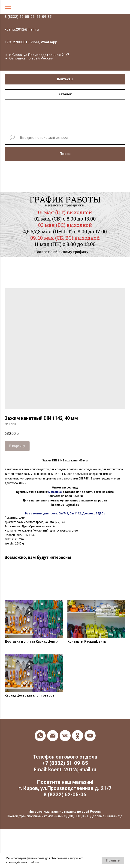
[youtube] (90, 736)
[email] (53, 736)
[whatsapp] (40, 736)
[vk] (65, 736)
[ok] (78, 736)
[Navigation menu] (8, 7)
